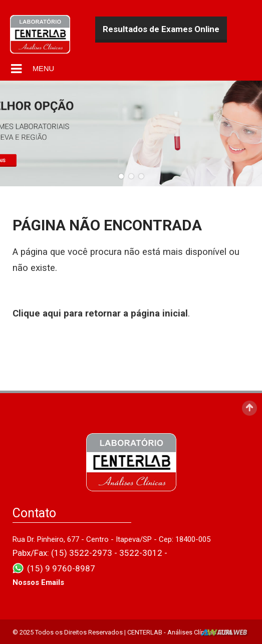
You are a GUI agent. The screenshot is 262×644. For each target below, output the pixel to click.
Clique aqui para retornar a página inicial (100, 313)
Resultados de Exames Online (161, 29)
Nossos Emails (38, 582)
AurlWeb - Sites (225, 633)
